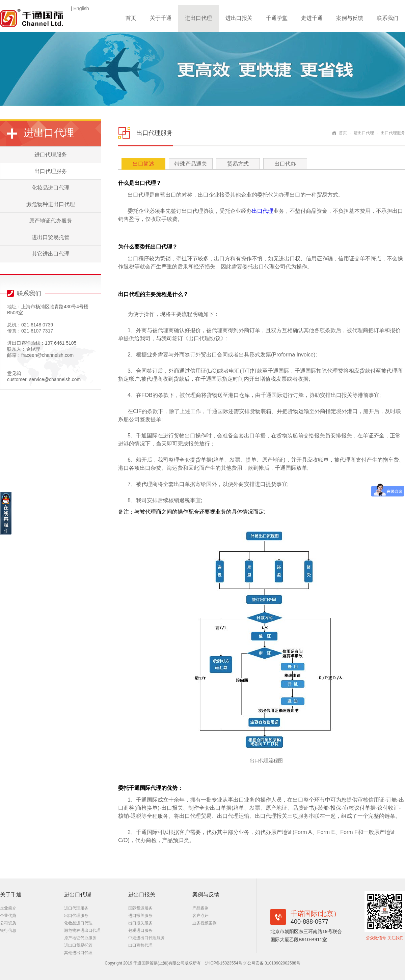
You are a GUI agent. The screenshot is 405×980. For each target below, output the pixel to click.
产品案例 (200, 908)
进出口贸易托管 (51, 237)
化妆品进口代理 (51, 188)
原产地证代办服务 (51, 221)
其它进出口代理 (51, 254)
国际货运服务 (140, 908)
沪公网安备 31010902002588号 (272, 963)
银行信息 (8, 930)
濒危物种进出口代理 (51, 204)
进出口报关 (239, 18)
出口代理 (263, 211)
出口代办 (285, 164)
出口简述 (143, 164)
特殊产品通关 (191, 164)
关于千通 (161, 18)
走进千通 (312, 18)
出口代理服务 (51, 171)
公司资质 (8, 923)
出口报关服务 (140, 923)
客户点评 (200, 916)
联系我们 (387, 18)
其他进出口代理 (78, 953)
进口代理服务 (51, 155)
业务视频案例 (205, 923)
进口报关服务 (140, 916)
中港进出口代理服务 (146, 938)
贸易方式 (238, 164)
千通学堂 (277, 18)
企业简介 (8, 908)
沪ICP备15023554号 (224, 963)
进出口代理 (198, 18)
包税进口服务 (140, 930)
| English (80, 8)
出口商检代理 (140, 945)
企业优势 (8, 916)
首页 (131, 18)
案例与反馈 (350, 18)
